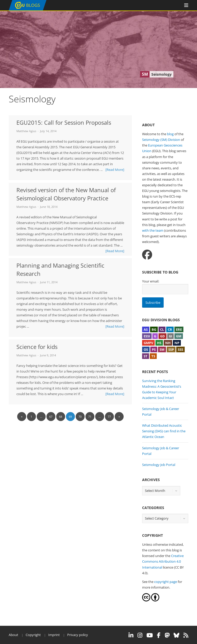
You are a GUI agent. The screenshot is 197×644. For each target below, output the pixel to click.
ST (146, 356)
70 (80, 417)
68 (61, 417)
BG (154, 329)
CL (162, 329)
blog (170, 134)
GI (170, 336)
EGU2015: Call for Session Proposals (64, 122)
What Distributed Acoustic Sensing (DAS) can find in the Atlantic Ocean (164, 431)
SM (162, 349)
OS (146, 349)
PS (154, 349)
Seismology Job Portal (159, 465)
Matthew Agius (26, 131)
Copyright (33, 635)
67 (51, 417)
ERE (179, 329)
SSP (171, 349)
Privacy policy (78, 635)
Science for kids (37, 347)
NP (177, 343)
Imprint (54, 635)
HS (159, 343)
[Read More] (115, 170)
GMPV (148, 343)
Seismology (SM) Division (161, 140)
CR (170, 329)
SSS (180, 349)
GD (162, 336)
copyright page (166, 582)
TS (153, 356)
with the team (153, 230)
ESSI (147, 336)
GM (179, 336)
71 (90, 417)
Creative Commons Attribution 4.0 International (163, 561)
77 (109, 417)
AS (146, 329)
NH (168, 343)
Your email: (151, 281)
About (13, 635)
